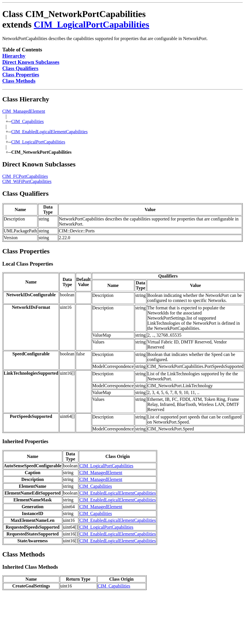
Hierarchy (14, 56)
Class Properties (21, 75)
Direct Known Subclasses (31, 62)
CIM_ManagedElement (24, 111)
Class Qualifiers (20, 68)
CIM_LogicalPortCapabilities (91, 24)
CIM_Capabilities (28, 121)
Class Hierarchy (26, 99)
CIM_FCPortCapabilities (25, 176)
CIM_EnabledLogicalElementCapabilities (49, 132)
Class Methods (19, 81)
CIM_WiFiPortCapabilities (27, 181)
